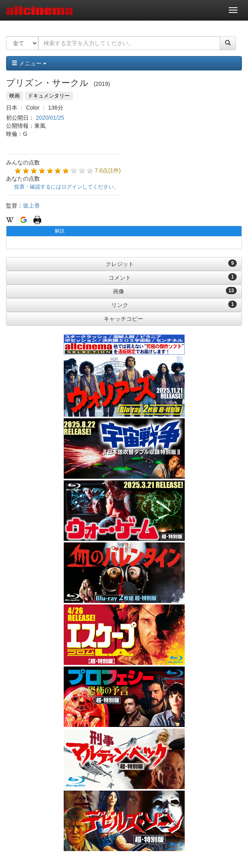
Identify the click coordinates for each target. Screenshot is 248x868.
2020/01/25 (50, 118)
